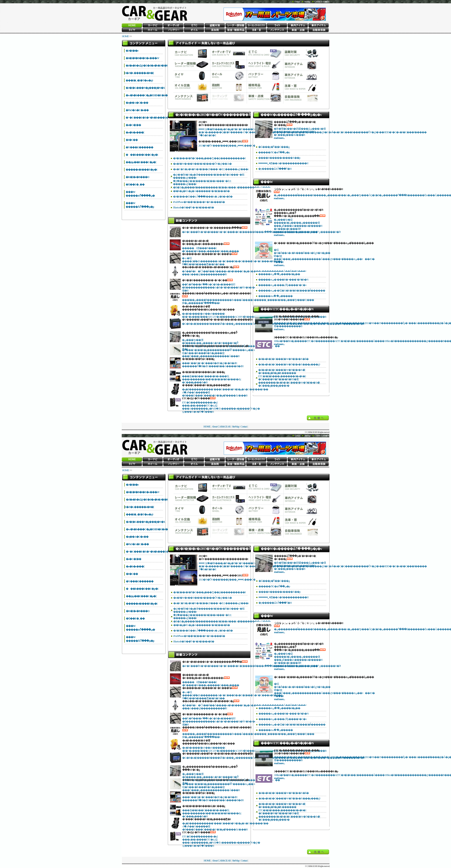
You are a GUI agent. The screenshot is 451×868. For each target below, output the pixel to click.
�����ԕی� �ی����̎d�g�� (279, 274)
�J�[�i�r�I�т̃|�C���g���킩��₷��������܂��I (209, 158)
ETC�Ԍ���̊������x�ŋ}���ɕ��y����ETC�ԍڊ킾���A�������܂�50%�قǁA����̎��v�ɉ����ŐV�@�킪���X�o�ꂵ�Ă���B (221, 407)
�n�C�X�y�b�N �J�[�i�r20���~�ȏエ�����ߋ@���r (211, 169)
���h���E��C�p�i (142, 155)
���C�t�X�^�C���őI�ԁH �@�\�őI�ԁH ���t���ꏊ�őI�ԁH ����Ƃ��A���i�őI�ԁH (213, 365)
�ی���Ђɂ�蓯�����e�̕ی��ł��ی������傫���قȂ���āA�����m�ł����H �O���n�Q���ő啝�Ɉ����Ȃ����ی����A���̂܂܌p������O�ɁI (307, 226)
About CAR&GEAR (221, 427)
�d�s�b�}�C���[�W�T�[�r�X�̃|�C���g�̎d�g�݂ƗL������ (282, 371)
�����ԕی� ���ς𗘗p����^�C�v (282, 285)
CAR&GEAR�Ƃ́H (322, 2)
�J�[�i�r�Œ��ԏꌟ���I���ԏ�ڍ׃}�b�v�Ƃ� (203, 197)
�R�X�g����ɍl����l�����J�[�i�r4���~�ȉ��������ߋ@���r (222, 187)
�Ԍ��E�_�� (135, 185)
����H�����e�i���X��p (279, 158)
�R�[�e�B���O (137, 177)
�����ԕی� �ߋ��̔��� (275, 296)
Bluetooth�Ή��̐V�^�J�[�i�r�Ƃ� (193, 207)
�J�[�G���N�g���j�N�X (145, 88)
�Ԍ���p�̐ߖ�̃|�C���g (274, 147)
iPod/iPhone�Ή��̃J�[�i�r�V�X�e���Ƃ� (199, 202)
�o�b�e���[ (135, 132)
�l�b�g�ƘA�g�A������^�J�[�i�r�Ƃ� (201, 191)
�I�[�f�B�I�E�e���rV (142, 58)
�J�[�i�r (132, 51)
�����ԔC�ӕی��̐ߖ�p (274, 152)
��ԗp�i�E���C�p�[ (141, 162)
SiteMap (307, 2)
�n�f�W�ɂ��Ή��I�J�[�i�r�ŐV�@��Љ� (202, 164)
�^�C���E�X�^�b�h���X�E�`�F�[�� (155, 118)
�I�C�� (132, 140)
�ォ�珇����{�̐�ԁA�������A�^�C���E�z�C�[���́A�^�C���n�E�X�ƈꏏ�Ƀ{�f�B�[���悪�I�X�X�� (232, 261)
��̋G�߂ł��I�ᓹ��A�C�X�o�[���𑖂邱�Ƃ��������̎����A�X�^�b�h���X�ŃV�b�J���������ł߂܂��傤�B (231, 288)
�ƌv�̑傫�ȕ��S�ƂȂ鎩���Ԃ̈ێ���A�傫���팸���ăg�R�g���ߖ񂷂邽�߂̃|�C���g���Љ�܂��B (300, 132)
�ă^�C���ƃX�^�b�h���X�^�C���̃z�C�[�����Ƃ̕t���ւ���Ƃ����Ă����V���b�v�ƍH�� (250, 232)
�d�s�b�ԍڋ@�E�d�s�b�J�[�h (147, 66)
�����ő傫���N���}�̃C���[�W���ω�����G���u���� (210, 250)
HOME (125, 36)
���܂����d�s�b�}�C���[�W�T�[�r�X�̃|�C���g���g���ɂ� (289, 384)
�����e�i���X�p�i (141, 170)
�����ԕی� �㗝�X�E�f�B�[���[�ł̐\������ (292, 291)
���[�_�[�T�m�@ (139, 80)
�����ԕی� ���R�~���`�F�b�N (283, 280)
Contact (297, 2)
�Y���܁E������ (139, 147)
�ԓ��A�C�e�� (137, 103)
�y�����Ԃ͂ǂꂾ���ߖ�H (275, 169)
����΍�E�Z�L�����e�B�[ (140, 73)
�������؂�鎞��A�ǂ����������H (283, 163)
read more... (279, 138)
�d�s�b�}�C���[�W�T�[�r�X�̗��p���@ (289, 364)
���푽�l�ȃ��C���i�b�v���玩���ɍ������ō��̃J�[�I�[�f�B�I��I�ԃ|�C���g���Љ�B (211, 379)
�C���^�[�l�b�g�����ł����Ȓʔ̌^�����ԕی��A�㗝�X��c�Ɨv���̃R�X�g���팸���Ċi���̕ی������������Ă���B (220, 353)
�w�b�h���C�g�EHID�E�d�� (148, 95)
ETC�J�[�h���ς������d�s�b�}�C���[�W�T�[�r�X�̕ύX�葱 (282, 378)
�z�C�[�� (133, 125)
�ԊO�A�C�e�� (137, 110)
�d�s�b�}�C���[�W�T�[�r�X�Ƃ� (283, 359)
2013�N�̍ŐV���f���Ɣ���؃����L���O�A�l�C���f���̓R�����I (246, 146)
